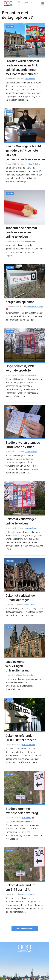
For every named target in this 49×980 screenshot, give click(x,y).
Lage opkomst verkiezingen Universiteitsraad (18, 666)
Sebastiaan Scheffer (32, 164)
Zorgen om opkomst (20, 302)
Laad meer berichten (24, 928)
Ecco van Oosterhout (35, 307)
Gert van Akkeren (31, 375)
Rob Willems (27, 818)
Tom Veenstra (30, 79)
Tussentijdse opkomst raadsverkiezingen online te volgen (21, 232)
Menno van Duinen (30, 528)
